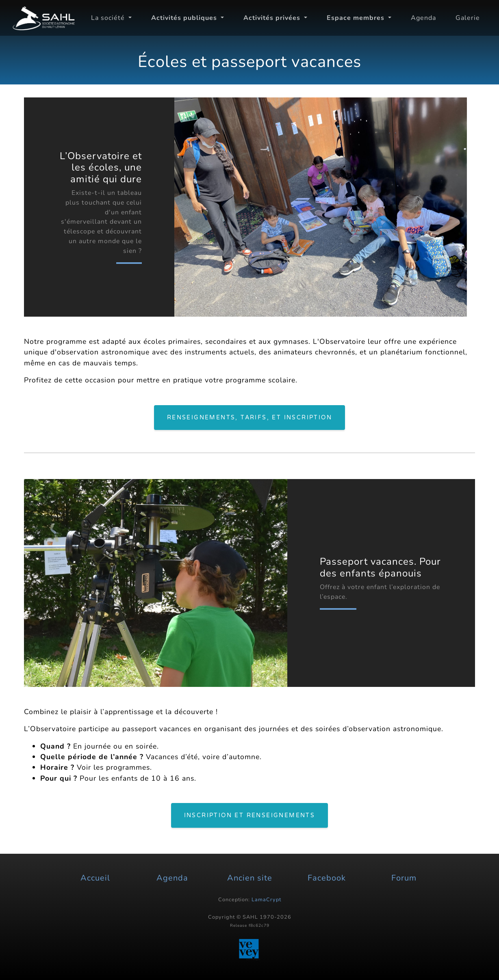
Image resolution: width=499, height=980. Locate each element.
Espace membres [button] (357, 18)
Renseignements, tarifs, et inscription (249, 418)
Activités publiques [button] (185, 18)
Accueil (95, 878)
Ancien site (250, 878)
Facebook (327, 878)
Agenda (423, 18)
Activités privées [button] (273, 18)
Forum (404, 878)
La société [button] (109, 18)
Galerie (468, 18)
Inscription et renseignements (250, 815)
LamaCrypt (266, 900)
